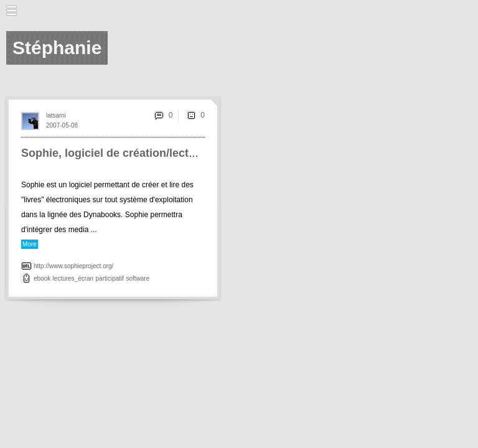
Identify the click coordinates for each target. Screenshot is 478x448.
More (30, 244)
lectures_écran (73, 278)
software (138, 278)
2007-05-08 (62, 125)
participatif (110, 278)
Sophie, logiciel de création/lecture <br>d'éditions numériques (187, 153)
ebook (42, 278)
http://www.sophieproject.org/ (73, 266)
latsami (56, 115)
